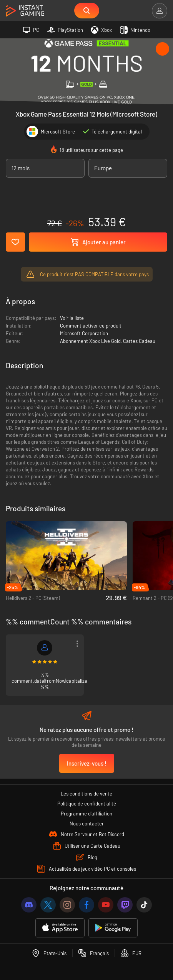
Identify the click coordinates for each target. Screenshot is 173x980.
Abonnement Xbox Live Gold (90, 341)
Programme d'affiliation (86, 814)
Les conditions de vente (86, 794)
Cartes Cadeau (139, 341)
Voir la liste (72, 318)
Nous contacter (87, 824)
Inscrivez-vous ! (87, 763)
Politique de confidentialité (87, 804)
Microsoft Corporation (84, 333)
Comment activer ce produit (91, 326)
